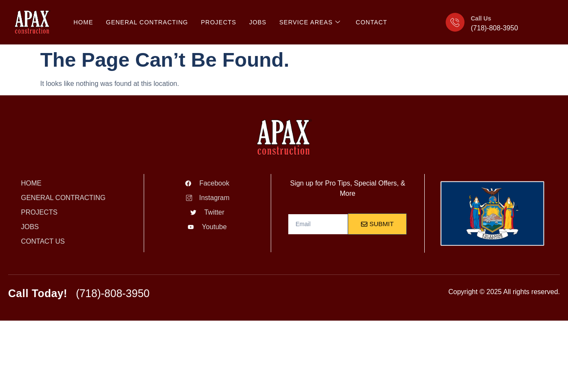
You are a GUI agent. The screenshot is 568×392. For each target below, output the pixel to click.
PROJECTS (219, 22)
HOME (83, 22)
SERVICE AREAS (310, 22)
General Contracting (147, 22)
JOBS (258, 22)
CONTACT (372, 22)
